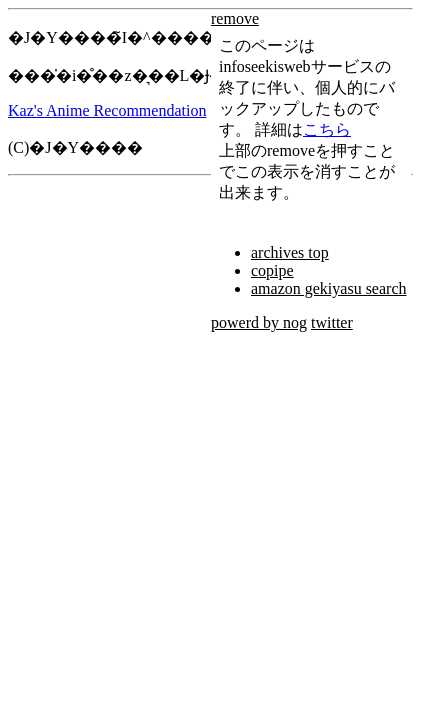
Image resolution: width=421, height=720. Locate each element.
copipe (272, 270)
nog (295, 322)
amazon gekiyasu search (328, 288)
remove (235, 18)
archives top (290, 252)
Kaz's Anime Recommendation (107, 110)
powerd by (247, 322)
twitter (332, 322)
